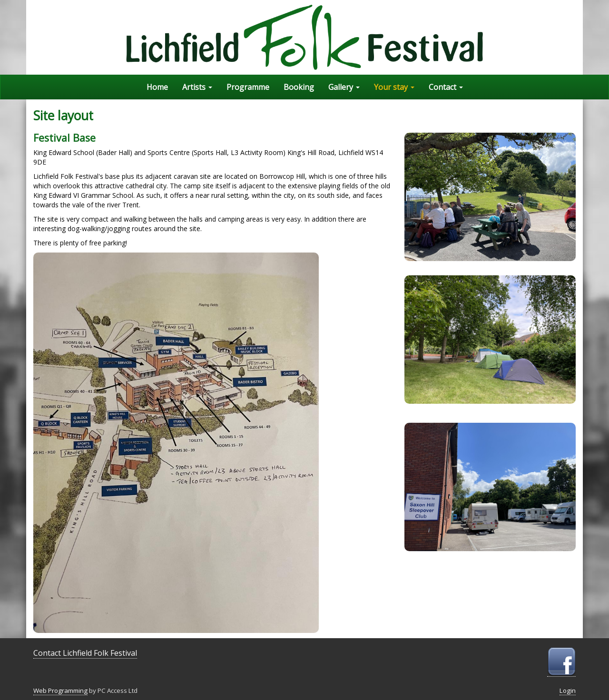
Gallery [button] (344, 87)
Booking (299, 87)
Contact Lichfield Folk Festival (85, 653)
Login (568, 690)
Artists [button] (197, 87)
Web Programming (60, 690)
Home (157, 87)
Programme (248, 87)
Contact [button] (446, 87)
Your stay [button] (394, 87)
